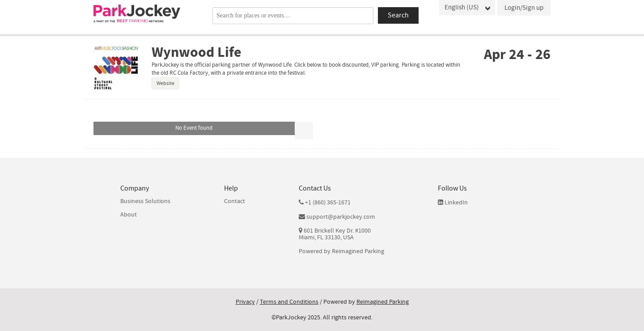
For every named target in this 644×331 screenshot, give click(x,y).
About (129, 215)
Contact (235, 201)
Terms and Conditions (289, 302)
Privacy (245, 302)
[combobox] (293, 16)
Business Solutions (145, 201)
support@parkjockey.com (341, 217)
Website (165, 83)
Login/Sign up (524, 8)
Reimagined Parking (358, 252)
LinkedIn (453, 203)
